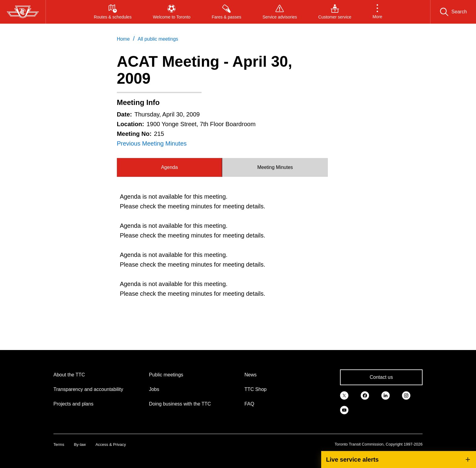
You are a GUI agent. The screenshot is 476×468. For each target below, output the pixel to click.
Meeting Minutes (275, 167)
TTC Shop (255, 389)
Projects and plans (73, 404)
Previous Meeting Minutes (152, 143)
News (250, 375)
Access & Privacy (110, 444)
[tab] (170, 167)
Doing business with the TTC (180, 404)
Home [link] (123, 39)
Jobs (154, 389)
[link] (344, 395)
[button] (377, 12)
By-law (80, 444)
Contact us (381, 377)
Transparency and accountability (88, 389)
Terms (59, 444)
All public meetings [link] (158, 39)
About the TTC (69, 375)
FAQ (249, 404)
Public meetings (166, 375)
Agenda (169, 167)
